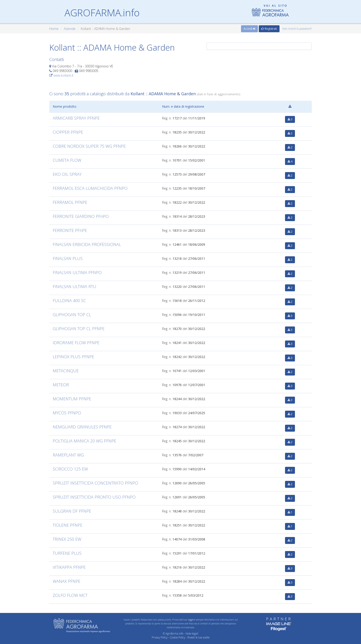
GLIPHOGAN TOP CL (72, 315)
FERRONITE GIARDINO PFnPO (81, 216)
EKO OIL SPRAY (67, 174)
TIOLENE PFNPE (68, 525)
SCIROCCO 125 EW (70, 469)
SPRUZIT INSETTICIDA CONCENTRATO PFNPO (95, 483)
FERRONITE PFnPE (70, 230)
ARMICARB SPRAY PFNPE (76, 118)
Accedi (249, 29)
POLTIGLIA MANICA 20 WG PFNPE (84, 441)
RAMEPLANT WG (68, 455)
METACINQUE (66, 371)
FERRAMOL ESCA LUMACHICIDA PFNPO (90, 188)
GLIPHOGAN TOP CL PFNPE (79, 329)
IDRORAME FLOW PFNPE (76, 343)
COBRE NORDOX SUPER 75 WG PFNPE (89, 146)
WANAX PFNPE (67, 581)
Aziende (70, 29)
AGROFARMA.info (102, 13)
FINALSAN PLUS (68, 258)
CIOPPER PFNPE (68, 132)
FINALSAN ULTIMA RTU (74, 286)
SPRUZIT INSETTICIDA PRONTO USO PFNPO (94, 497)
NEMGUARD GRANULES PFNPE (82, 427)
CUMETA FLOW (67, 160)
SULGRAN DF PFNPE (72, 511)
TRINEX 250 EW (67, 539)
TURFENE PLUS (67, 553)
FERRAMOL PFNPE (70, 202)
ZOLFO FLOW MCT (70, 595)
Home (54, 29)
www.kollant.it (63, 75)
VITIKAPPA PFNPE (69, 567)
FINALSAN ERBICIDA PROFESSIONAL (87, 244)
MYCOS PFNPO (67, 413)
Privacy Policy (160, 637)
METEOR (61, 385)
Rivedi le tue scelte (198, 637)
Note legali (192, 633)
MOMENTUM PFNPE (72, 399)
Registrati (269, 29)
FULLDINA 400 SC (69, 300)
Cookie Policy (177, 637)
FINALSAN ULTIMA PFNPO (77, 272)
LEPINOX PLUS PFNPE (73, 357)
